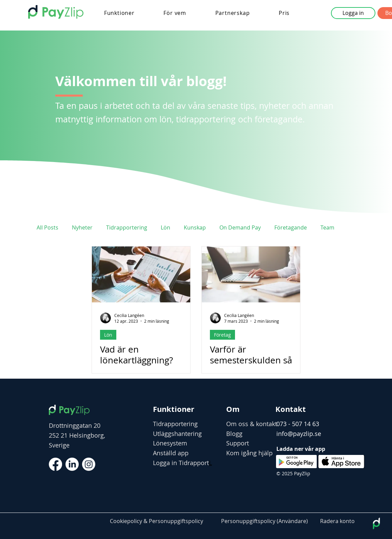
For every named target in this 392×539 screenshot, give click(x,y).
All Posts (47, 227)
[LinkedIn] (72, 464)
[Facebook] (55, 464)
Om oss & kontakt (252, 424)
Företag (222, 335)
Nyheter (82, 227)
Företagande (291, 227)
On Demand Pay (240, 227)
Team (327, 227)
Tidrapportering (127, 227)
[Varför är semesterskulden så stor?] (251, 274)
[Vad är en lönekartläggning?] (141, 274)
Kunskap (195, 227)
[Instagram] (89, 464)
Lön (165, 227)
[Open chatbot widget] (376, 523)
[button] (119, 13)
